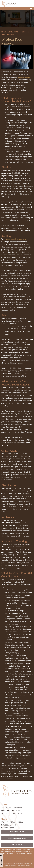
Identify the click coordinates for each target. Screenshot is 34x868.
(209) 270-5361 (17, 813)
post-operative (24, 77)
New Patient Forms (17, 839)
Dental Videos (17, 852)
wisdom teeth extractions (16, 239)
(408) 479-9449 (16, 807)
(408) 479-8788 (13, 810)
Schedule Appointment (17, 846)
